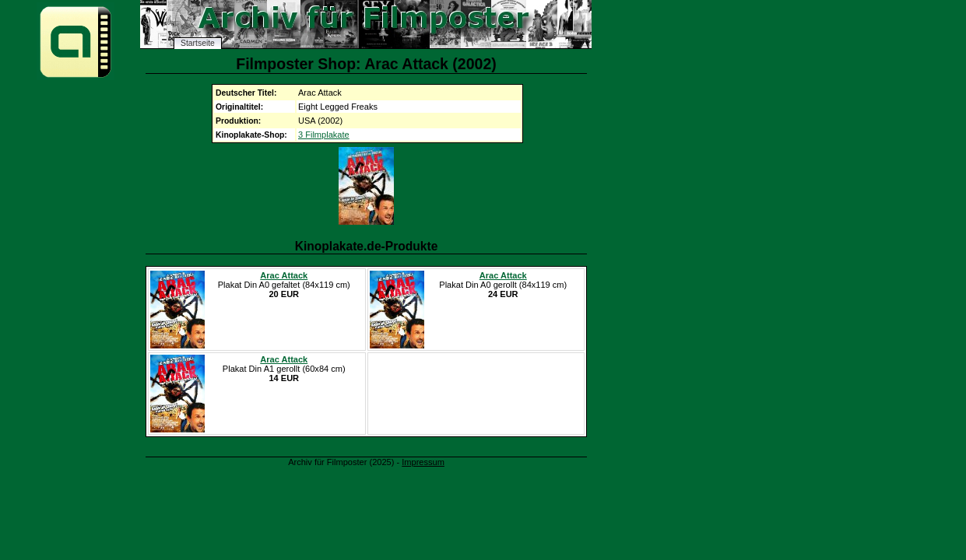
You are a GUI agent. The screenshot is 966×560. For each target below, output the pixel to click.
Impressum (423, 462)
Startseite (198, 43)
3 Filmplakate (324, 135)
